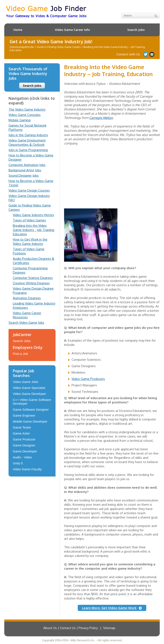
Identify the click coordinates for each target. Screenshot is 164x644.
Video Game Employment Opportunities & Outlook (27, 142)
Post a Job (20, 354)
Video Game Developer (29, 394)
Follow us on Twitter (146, 54)
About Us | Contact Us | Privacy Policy (71, 628)
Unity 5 (18, 463)
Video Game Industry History (33, 215)
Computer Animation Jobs (27, 165)
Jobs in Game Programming (28, 150)
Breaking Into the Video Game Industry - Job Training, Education (34, 230)
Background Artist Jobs (25, 170)
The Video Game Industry (27, 109)
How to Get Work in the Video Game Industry (30, 242)
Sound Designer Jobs (24, 175)
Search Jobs (136, 30)
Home (18, 30)
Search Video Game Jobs (26, 323)
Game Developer (25, 451)
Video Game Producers (88, 379)
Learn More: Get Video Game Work (109, 608)
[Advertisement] (96, 181)
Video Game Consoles (25, 115)
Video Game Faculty (27, 469)
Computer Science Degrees (33, 278)
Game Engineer (24, 415)
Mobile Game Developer (30, 421)
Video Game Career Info (72, 30)
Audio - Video (22, 457)
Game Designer (24, 445)
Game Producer (24, 439)
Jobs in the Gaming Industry (28, 135)
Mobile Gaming (20, 120)
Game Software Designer (31, 409)
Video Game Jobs (26, 382)
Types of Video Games (29, 220)
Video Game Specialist (29, 388)
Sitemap (109, 628)
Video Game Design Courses (29, 190)
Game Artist (21, 433)
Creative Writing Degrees (31, 283)
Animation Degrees (27, 298)
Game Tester (22, 427)
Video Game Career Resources (27, 315)
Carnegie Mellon (101, 118)
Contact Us (152, 54)
